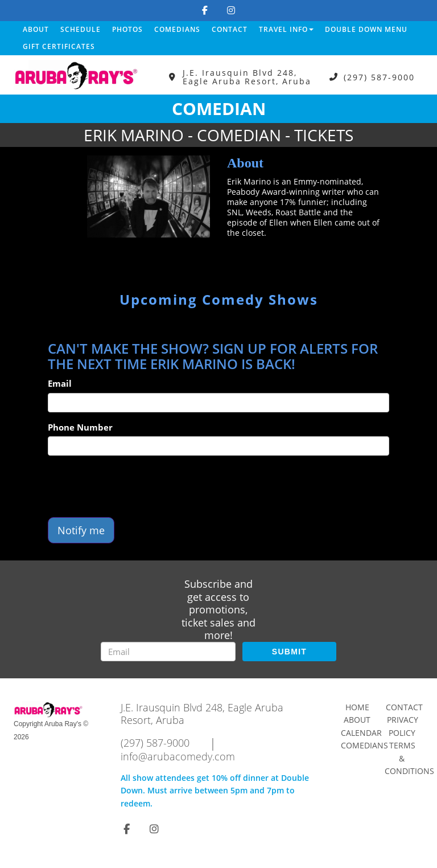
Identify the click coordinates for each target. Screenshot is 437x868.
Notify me (81, 530)
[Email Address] (168, 652)
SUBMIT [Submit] (289, 652)
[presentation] (134, 486)
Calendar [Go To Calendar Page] (361, 733)
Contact (230, 29)
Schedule (81, 29)
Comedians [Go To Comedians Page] (364, 745)
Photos (127, 29)
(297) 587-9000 (379, 77)
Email (60, 383)
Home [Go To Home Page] (357, 707)
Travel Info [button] (286, 29)
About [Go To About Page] (357, 720)
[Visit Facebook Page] (205, 10)
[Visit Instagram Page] (231, 10)
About (36, 29)
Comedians (177, 29)
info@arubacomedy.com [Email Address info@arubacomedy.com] (178, 756)
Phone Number (80, 427)
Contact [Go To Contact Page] (404, 707)
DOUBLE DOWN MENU (366, 29)
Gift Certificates (59, 46)
